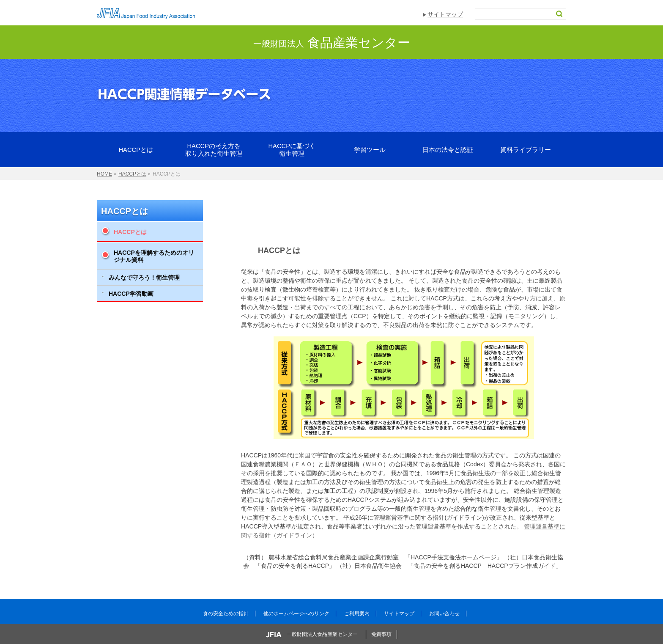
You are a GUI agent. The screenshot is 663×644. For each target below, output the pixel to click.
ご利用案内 (357, 614)
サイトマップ (445, 14)
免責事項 (381, 634)
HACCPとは (125, 211)
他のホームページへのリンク (296, 614)
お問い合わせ (444, 614)
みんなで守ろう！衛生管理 (144, 278)
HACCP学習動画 (131, 294)
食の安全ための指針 (226, 614)
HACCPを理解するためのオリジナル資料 (154, 256)
